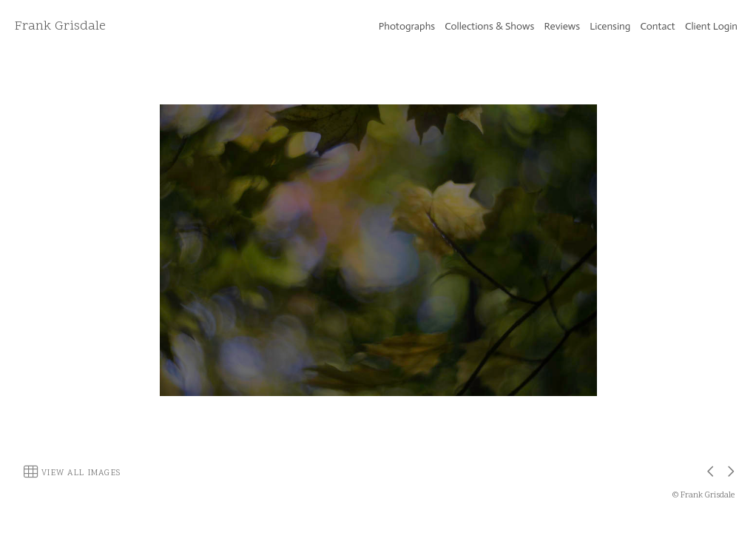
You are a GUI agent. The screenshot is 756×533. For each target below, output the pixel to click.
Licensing (610, 26)
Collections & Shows (489, 26)
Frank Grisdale (60, 26)
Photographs (407, 26)
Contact (658, 26)
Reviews (562, 26)
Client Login (711, 26)
